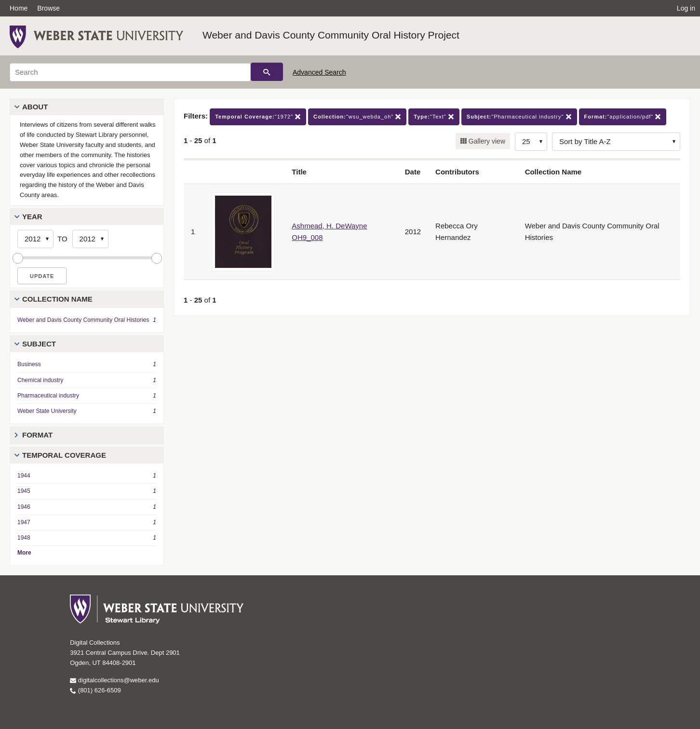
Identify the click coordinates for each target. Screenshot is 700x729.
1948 (24, 538)
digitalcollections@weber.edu (114, 680)
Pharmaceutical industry (48, 396)
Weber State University (47, 411)
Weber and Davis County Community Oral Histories (83, 320)
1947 (24, 522)
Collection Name (57, 299)
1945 (24, 491)
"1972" (258, 117)
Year (32, 217)
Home (19, 8)
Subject (39, 344)
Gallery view (486, 141)
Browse (48, 8)
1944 (24, 476)
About (35, 107)
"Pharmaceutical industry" (519, 117)
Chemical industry (40, 380)
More (24, 553)
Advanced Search (319, 72)
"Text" (434, 117)
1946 (24, 507)
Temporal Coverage (64, 455)
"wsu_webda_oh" (357, 117)
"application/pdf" (623, 117)
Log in (686, 8)
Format (37, 435)
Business (29, 364)
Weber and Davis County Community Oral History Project (331, 35)
